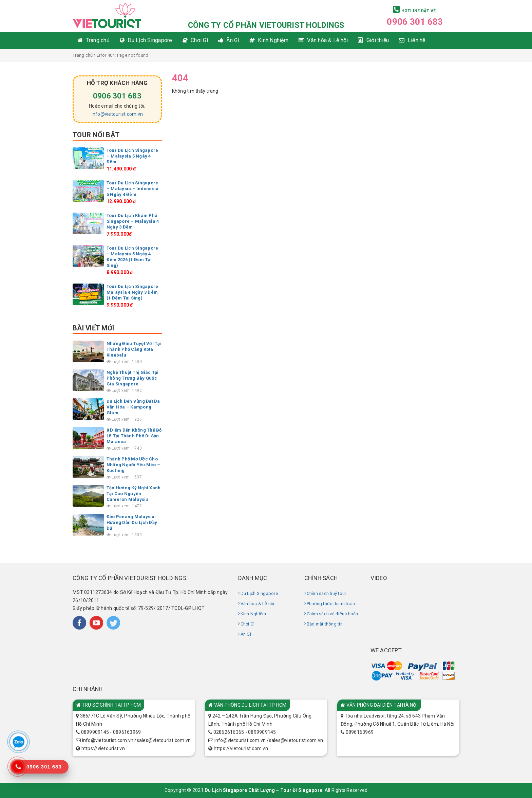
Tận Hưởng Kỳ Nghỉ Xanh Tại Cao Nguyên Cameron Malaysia (134, 494)
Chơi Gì (248, 624)
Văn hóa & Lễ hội (258, 604)
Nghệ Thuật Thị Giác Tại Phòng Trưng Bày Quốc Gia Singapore (133, 378)
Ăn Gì (246, 634)
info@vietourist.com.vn (117, 114)
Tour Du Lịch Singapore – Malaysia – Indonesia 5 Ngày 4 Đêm (133, 189)
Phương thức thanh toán (331, 604)
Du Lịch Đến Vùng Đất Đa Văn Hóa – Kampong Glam (133, 407)
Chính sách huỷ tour (327, 593)
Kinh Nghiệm (253, 614)
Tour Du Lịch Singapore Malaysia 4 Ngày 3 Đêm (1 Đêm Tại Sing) (132, 292)
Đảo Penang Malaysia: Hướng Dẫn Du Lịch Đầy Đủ (132, 522)
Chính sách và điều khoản (332, 614)
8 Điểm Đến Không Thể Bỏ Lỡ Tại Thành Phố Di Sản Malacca (134, 436)
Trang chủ (83, 55)
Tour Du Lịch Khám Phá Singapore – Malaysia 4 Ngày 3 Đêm (133, 221)
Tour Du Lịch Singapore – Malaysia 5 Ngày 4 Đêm (132, 156)
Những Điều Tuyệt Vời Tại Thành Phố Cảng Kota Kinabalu (134, 349)
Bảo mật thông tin (325, 624)
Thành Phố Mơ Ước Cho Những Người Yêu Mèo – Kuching (133, 465)
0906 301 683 (415, 22)
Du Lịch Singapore (259, 593)
